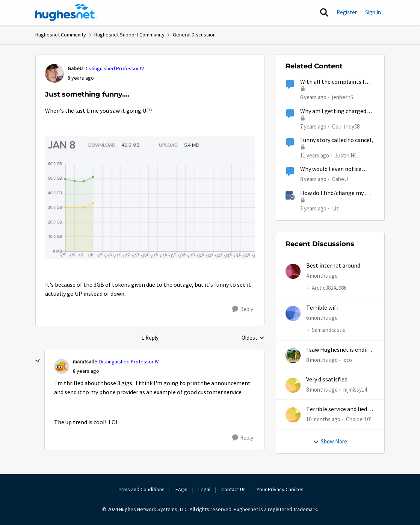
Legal (204, 489)
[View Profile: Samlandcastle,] (293, 313)
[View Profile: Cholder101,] (293, 415)
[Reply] (243, 309)
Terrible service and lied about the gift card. (337, 409)
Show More (330, 441)
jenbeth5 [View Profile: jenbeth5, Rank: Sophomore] (343, 97)
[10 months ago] (323, 420)
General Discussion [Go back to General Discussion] (194, 35)
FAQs (181, 489)
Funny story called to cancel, (337, 140)
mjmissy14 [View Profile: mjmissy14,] (355, 390)
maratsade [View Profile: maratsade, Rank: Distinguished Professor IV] (85, 362)
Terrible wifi (322, 308)
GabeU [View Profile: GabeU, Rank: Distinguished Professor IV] (75, 68)
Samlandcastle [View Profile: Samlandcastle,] (329, 330)
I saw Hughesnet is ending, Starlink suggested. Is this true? (340, 350)
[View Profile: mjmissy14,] (293, 385)
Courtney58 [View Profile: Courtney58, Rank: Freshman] (346, 126)
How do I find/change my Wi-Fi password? (337, 193)
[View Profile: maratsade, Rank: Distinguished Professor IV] (62, 366)
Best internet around (333, 266)
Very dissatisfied (327, 380)
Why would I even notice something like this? (331, 169)
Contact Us (233, 489)
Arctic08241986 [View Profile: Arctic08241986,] (329, 288)
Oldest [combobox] (253, 338)
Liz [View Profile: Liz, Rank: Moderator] (335, 208)
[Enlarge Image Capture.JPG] (150, 198)
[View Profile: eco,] (293, 356)
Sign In (373, 12)
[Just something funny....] (86, 371)
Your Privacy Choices (281, 489)
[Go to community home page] (66, 12)
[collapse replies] (38, 361)
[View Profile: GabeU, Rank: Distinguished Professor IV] (54, 73)
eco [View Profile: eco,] (348, 360)
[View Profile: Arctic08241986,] (293, 271)
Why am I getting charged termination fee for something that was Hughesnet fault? (333, 111)
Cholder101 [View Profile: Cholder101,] (359, 419)
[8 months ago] (322, 360)
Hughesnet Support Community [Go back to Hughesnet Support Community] (129, 35)
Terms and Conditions (140, 489)
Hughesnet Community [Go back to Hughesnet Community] (61, 35)
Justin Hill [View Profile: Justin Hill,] (346, 155)
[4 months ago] (322, 276)
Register (347, 12)
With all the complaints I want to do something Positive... (332, 82)
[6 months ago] (322, 318)
